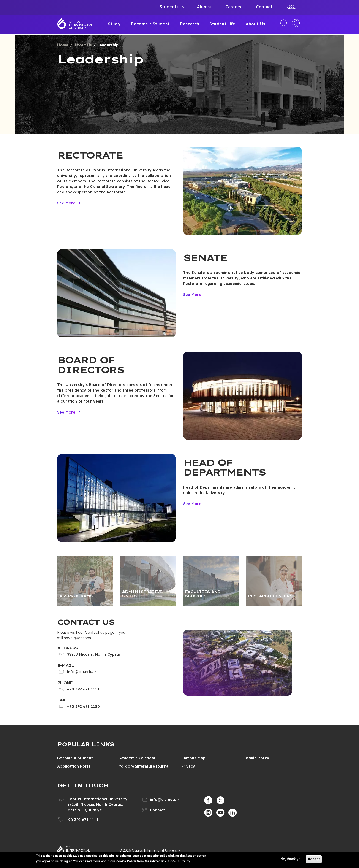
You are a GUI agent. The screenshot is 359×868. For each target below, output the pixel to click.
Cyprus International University (81, 25)
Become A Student (75, 758)
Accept (314, 859)
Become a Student (150, 24)
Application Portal (74, 766)
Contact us (95, 632)
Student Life (222, 24)
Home (63, 45)
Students (169, 7)
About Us (256, 24)
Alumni (204, 7)
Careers (233, 7)
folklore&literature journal (144, 766)
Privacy (188, 766)
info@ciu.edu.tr (82, 672)
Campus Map (193, 758)
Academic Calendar (137, 758)
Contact (264, 7)
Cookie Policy (256, 758)
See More (66, 203)
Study (114, 24)
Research (190, 24)
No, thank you (292, 859)
